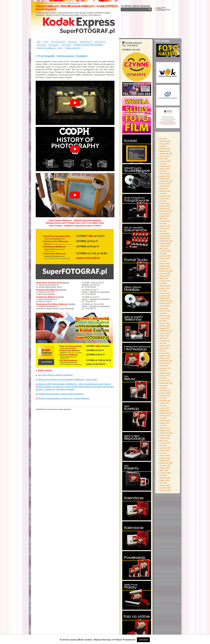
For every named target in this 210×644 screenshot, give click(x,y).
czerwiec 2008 (165, 490)
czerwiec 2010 (165, 443)
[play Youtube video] (75, 103)
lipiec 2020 (164, 248)
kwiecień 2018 (165, 316)
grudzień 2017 (165, 326)
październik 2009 (166, 463)
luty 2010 (163, 453)
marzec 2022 (165, 199)
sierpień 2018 (165, 306)
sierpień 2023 (165, 156)
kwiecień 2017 (165, 346)
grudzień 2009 (165, 458)
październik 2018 (166, 301)
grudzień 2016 (165, 356)
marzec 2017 (165, 348)
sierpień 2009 (165, 468)
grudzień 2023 (165, 149)
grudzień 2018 (165, 296)
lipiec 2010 (164, 440)
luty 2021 (163, 231)
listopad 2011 (165, 411)
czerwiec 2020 (165, 251)
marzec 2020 (165, 258)
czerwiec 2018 (165, 311)
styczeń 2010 (165, 455)
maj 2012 (163, 406)
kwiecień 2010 (165, 448)
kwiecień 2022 (165, 196)
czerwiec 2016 (165, 368)
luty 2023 (163, 171)
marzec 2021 (165, 228)
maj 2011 (163, 418)
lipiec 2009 (164, 470)
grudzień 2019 (165, 266)
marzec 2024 (165, 144)
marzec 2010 (165, 450)
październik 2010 (166, 433)
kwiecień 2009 (165, 478)
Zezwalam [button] (143, 640)
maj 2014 (163, 398)
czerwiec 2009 (165, 473)
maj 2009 (163, 475)
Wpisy (159, 8)
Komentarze (162, 10)
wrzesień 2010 (165, 435)
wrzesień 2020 (165, 243)
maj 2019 (163, 283)
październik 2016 (166, 361)
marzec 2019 (165, 288)
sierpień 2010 (165, 438)
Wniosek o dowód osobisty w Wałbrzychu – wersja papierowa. (63, 398)
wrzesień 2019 (165, 273)
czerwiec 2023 (165, 161)
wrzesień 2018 (165, 303)
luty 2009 (163, 483)
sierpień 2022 (165, 186)
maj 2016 (163, 371)
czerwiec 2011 (165, 416)
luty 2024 (163, 146)
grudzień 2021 (165, 206)
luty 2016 (163, 378)
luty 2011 (163, 425)
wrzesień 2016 (165, 363)
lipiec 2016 (164, 366)
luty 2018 (163, 321)
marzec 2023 (165, 169)
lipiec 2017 (164, 338)
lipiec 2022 (164, 189)
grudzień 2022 (165, 176)
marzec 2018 (165, 318)
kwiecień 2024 (165, 141)
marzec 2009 (165, 480)
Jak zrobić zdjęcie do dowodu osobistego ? (55, 375)
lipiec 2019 (164, 278)
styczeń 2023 (165, 174)
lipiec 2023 (164, 159)
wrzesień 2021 (165, 214)
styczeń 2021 (165, 233)
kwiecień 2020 (165, 256)
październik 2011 (166, 413)
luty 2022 (163, 201)
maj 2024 (163, 139)
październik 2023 (166, 154)
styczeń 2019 (165, 293)
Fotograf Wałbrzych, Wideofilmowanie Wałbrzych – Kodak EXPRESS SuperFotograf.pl (77, 8)
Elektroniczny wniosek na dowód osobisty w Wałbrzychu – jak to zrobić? (67, 380)
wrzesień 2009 (165, 465)
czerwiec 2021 (165, 221)
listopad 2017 (165, 328)
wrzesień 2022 (165, 184)
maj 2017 (163, 343)
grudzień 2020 (165, 236)
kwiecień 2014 (165, 401)
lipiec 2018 (164, 308)
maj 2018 (163, 313)
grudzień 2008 (165, 488)
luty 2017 (163, 351)
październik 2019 (166, 271)
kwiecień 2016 (165, 373)
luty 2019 (163, 291)
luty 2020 (163, 261)
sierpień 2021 (165, 216)
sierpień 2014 (165, 396)
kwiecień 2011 (165, 421)
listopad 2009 (165, 460)
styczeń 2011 (165, 428)
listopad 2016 (165, 358)
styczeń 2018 (165, 323)
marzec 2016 (165, 376)
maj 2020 (163, 253)
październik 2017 (166, 331)
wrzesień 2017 (165, 333)
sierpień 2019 (165, 276)
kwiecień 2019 (165, 286)
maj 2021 (163, 223)
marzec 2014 (165, 403)
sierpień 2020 (165, 246)
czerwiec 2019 (165, 281)
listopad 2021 (165, 209)
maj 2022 (163, 194)
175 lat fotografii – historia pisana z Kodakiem (62, 56)
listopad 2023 (165, 151)
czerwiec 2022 (165, 191)
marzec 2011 (165, 423)
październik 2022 (166, 181)
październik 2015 (166, 383)
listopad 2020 (165, 238)
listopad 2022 (165, 179)
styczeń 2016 (165, 381)
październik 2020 (166, 241)
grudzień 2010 (165, 430)
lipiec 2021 (164, 219)
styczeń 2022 (165, 204)
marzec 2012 (165, 408)
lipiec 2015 (164, 386)
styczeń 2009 (165, 485)
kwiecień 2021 (165, 226)
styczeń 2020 (165, 263)
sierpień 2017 (165, 336)
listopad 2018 (165, 298)
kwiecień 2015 (165, 391)
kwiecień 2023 (165, 166)
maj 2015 (163, 388)
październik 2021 (166, 211)
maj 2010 (163, 445)
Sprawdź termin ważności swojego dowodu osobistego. (60, 394)
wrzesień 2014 (165, 393)
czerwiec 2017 (165, 341)
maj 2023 (163, 164)
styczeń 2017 (165, 353)
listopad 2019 (165, 268)
